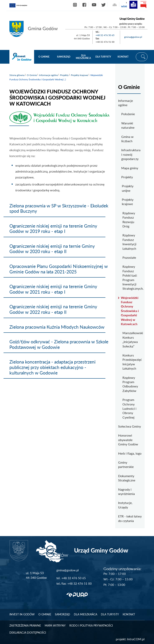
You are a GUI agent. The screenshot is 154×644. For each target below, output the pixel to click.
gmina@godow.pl (133, 37)
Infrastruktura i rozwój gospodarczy (131, 154)
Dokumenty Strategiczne (127, 478)
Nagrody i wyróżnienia (126, 492)
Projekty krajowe (79, 75)
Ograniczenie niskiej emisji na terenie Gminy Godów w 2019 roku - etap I (53, 229)
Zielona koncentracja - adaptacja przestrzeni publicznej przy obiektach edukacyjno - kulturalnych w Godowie (53, 367)
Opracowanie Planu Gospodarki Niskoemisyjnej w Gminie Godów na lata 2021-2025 (59, 269)
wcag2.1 (124, 5)
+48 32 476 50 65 (105, 35)
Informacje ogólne (48, 75)
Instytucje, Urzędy (125, 505)
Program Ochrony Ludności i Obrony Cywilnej (129, 408)
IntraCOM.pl (136, 639)
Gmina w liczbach (127, 139)
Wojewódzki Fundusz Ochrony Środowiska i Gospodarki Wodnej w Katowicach (130, 311)
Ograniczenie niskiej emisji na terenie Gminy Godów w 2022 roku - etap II (53, 309)
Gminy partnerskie (126, 464)
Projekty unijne (128, 188)
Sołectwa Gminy (130, 426)
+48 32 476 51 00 (80, 583)
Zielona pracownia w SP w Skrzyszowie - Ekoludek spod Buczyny (59, 208)
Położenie (128, 114)
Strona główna (17, 75)
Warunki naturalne (128, 125)
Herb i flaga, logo (130, 453)
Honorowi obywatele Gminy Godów (128, 440)
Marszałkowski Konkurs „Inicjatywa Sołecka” (132, 339)
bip (143, 5)
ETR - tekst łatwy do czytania (130, 518)
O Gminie (32, 75)
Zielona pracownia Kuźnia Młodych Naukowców (57, 327)
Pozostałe (129, 257)
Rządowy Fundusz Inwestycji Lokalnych (129, 242)
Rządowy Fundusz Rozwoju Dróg (129, 220)
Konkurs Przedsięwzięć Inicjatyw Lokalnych (132, 362)
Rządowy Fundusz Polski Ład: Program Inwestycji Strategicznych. (132, 277)
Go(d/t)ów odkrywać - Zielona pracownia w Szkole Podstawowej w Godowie (59, 344)
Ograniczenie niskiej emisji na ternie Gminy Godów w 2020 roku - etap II (52, 249)
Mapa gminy (130, 168)
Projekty (64, 75)
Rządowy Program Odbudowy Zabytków (130, 384)
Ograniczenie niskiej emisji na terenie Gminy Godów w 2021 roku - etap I (53, 289)
